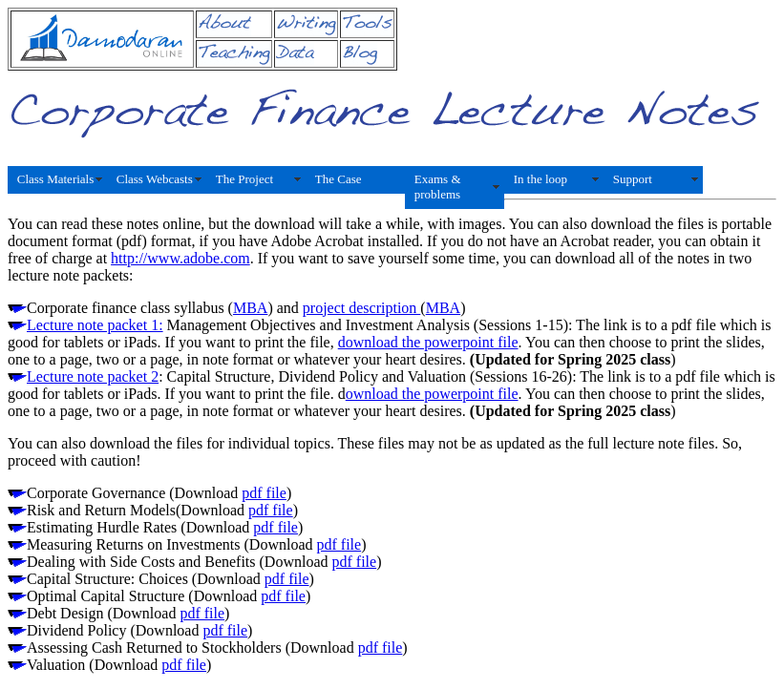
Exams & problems (438, 187)
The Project (244, 179)
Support (633, 179)
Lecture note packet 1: (95, 325)
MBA (250, 308)
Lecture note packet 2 (93, 376)
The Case (339, 179)
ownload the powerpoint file (432, 394)
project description (362, 308)
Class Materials (56, 179)
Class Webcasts (155, 179)
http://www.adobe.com (180, 258)
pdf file (264, 493)
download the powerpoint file (428, 342)
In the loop (540, 179)
